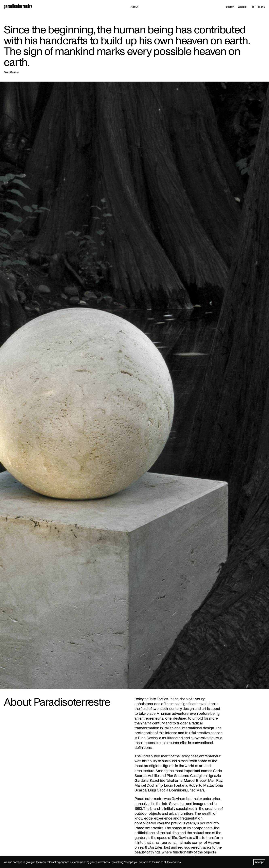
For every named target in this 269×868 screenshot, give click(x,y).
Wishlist (243, 7)
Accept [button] (259, 862)
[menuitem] (253, 7)
